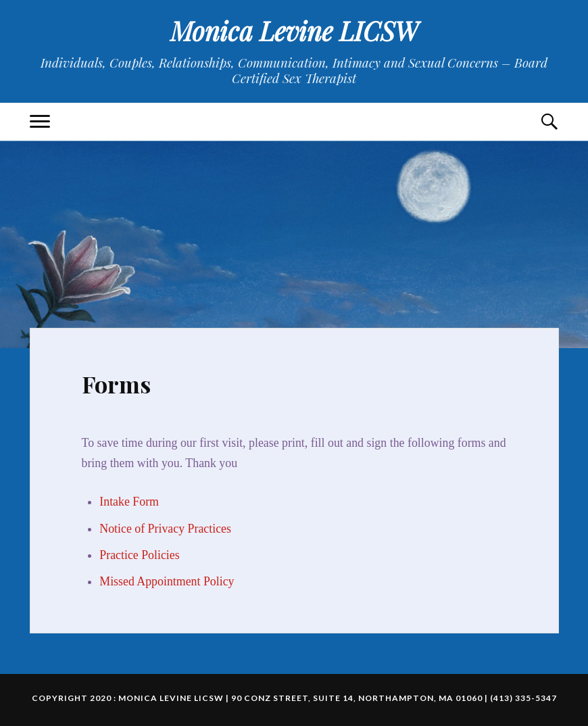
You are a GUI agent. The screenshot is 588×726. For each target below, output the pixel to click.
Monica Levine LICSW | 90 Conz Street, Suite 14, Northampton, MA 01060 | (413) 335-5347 (338, 698)
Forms (116, 384)
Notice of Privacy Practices (165, 529)
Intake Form (129, 502)
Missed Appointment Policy (167, 581)
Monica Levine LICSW (294, 31)
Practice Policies (139, 555)
